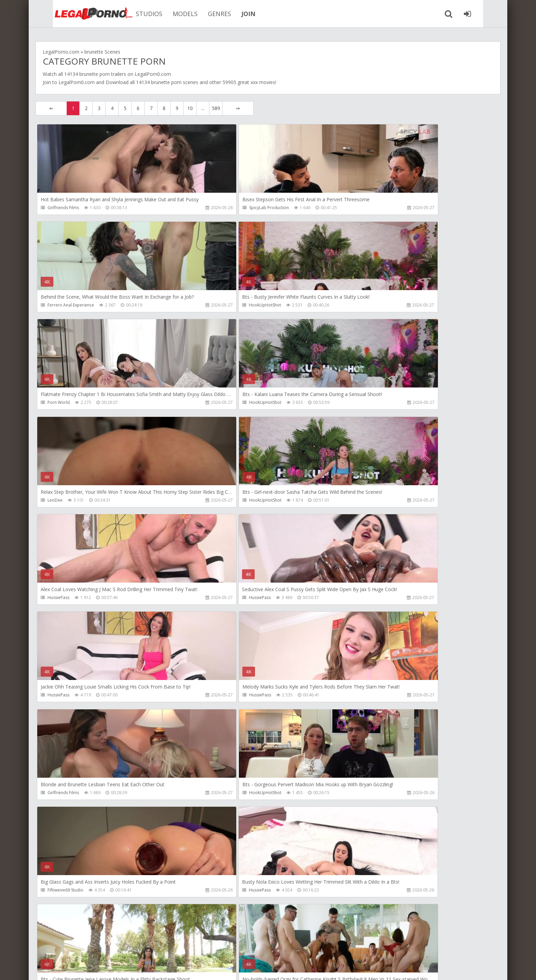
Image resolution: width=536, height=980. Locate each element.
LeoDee (55, 404)
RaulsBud (365, 698)
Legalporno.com (73, 14)
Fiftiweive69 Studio (374, 600)
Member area (84, 948)
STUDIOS (133, 14)
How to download (133, 948)
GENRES (203, 14)
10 (190, 108)
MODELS (169, 14)
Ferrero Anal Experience (379, 208)
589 (216, 108)
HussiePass (367, 404)
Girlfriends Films (64, 208)
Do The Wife (368, 796)
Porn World (213, 306)
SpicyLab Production (222, 208)
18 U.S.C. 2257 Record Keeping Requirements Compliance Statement (253, 968)
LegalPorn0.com (77, 82)
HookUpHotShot (64, 306)
